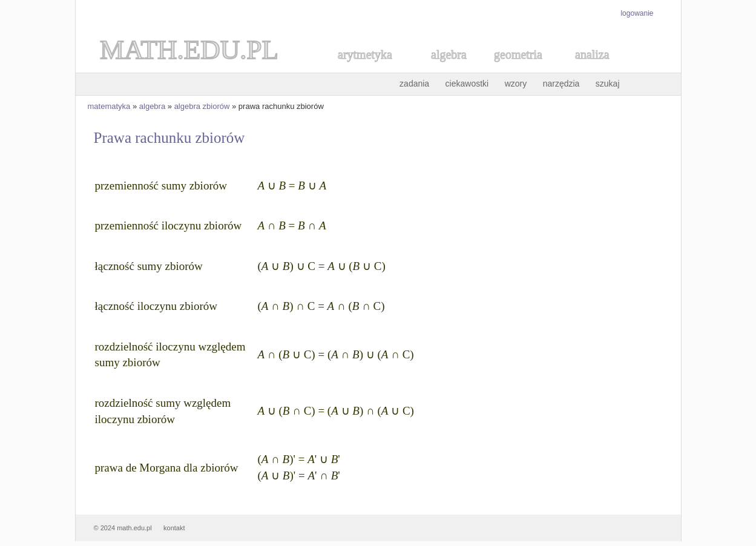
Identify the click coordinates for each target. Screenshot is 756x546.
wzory (516, 84)
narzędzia (561, 84)
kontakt (174, 528)
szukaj (608, 84)
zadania (414, 84)
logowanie (637, 13)
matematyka (109, 106)
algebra (152, 106)
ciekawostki (467, 84)
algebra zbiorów (202, 106)
